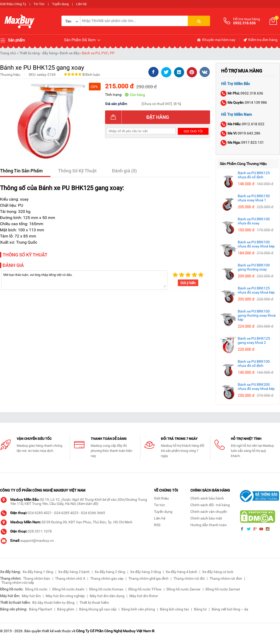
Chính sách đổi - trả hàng (210, 505)
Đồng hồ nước (36, 589)
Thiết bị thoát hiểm (94, 603)
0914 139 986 (244, 102)
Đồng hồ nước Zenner (184, 589)
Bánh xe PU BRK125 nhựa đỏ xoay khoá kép (256, 290)
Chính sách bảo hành (207, 498)
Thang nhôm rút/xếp (18, 583)
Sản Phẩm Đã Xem (83, 40)
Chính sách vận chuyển (209, 512)
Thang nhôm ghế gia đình (148, 578)
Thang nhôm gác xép (107, 578)
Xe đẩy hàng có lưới (218, 572)
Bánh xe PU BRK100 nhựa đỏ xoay (254, 221)
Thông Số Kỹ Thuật (77, 171)
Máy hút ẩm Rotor (144, 596)
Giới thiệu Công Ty (13, 4)
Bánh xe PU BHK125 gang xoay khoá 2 (254, 340)
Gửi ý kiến (188, 283)
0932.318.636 (242, 93)
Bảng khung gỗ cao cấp (98, 609)
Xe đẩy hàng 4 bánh (182, 572)
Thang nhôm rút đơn (226, 578)
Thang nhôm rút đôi (189, 578)
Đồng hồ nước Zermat (223, 589)
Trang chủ (8, 53)
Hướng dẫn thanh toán (209, 525)
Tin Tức (39, 4)
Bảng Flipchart (41, 609)
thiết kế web (51, 631)
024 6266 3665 (93, 513)
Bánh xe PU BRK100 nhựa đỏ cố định (254, 363)
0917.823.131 (242, 142)
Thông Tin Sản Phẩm (21, 171)
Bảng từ (200, 609)
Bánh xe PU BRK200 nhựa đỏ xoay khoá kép (256, 387)
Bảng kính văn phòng (138, 609)
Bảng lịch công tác (174, 609)
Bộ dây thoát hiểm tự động (53, 603)
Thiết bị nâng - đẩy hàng (38, 53)
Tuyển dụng (60, 4)
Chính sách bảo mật (206, 518)
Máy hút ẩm (31, 596)
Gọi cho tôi (193, 131)
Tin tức (159, 505)
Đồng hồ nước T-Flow (145, 589)
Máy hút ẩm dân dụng (107, 596)
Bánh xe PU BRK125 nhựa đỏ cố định (254, 175)
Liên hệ (81, 4)
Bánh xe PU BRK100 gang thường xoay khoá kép (257, 315)
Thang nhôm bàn (37, 578)
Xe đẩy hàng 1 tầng (38, 572)
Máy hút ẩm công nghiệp (65, 596)
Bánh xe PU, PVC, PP (98, 53)
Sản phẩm (12, 40)
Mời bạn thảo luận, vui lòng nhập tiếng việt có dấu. (84, 280)
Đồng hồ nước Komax (106, 589)
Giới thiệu (161, 498)
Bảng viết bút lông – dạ (230, 609)
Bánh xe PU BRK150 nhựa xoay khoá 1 (254, 198)
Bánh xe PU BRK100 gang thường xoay (254, 267)
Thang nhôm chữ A (70, 578)
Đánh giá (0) (124, 171)
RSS (157, 525)
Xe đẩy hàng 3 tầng (146, 572)
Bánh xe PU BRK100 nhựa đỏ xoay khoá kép (256, 244)
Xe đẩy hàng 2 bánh (74, 572)
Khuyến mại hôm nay (216, 40)
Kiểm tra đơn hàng (260, 40)
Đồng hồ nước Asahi (68, 589)
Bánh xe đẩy (69, 53)
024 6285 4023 (66, 513)
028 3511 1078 (40, 531)
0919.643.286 (241, 133)
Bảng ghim (66, 609)
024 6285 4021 (40, 513)
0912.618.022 (243, 124)
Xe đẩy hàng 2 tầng (110, 572)
